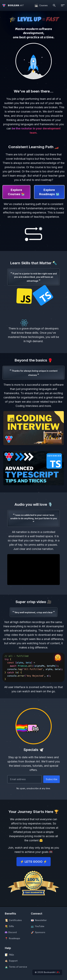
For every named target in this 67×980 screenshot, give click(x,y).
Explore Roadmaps (49, 192)
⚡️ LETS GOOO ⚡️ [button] (34, 862)
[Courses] (41, 5)
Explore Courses (16, 192)
